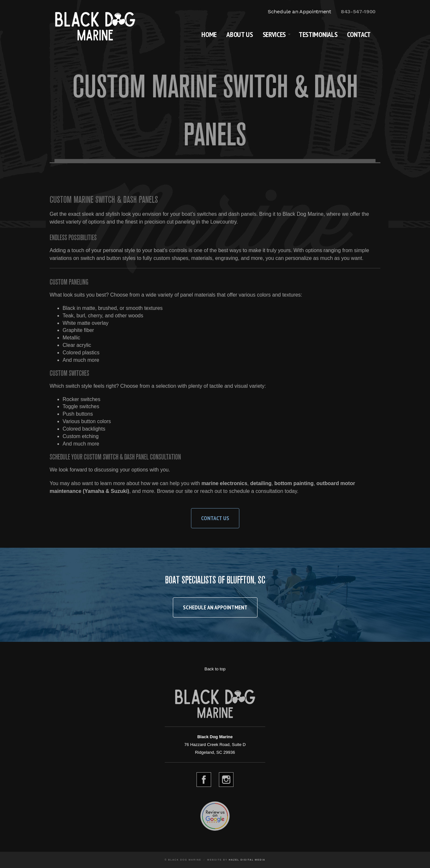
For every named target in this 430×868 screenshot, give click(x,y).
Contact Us (215, 518)
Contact (359, 34)
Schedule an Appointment (299, 12)
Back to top (215, 669)
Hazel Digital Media (247, 860)
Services (274, 34)
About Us (239, 34)
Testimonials (318, 34)
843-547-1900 (358, 12)
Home (209, 34)
